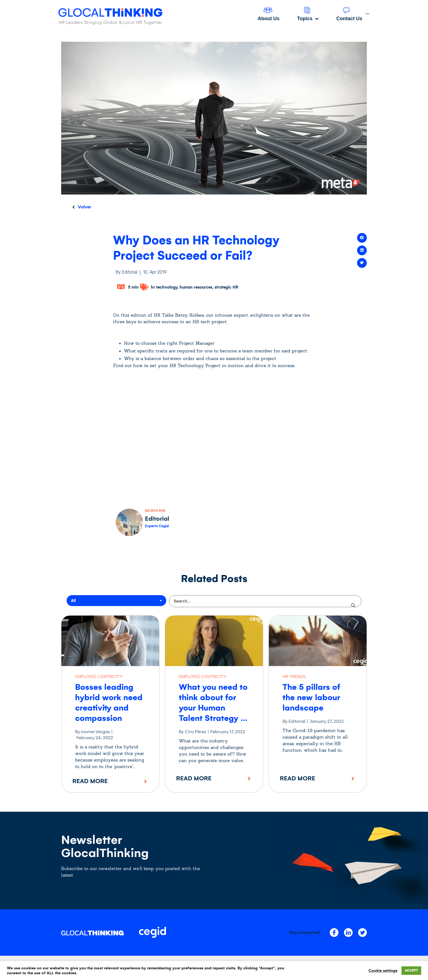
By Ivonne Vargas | (94, 731)
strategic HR (226, 287)
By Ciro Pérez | (194, 731)
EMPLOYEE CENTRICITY (99, 676)
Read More (90, 780)
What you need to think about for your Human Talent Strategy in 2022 (213, 707)
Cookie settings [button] (383, 971)
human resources (196, 287)
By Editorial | (295, 721)
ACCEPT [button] (411, 971)
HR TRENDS (294, 676)
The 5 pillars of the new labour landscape (311, 697)
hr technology (164, 287)
